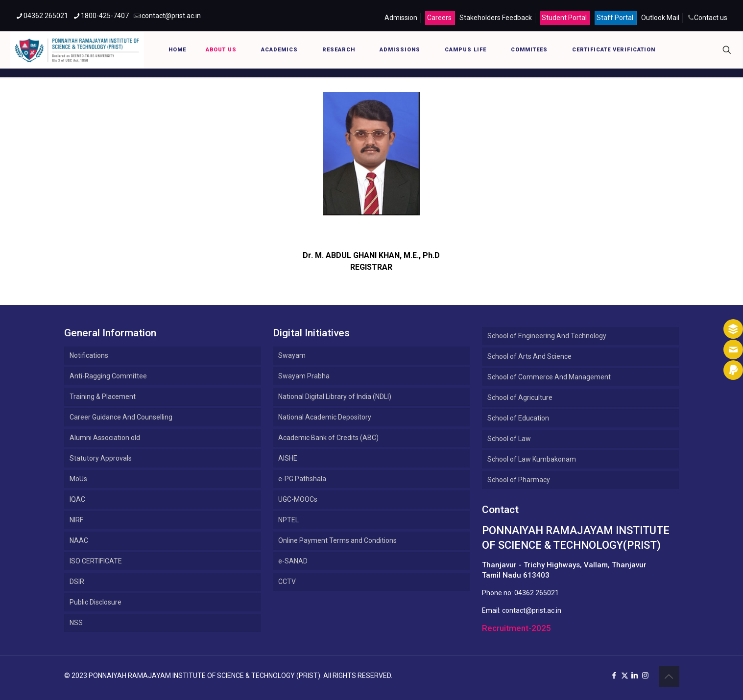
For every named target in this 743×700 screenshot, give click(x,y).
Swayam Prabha (304, 376)
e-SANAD (293, 561)
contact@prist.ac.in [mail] (171, 16)
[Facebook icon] (614, 676)
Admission (401, 18)
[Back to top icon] (669, 677)
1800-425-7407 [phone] (105, 16)
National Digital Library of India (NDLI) (335, 397)
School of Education (518, 418)
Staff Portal (615, 18)
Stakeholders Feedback (496, 18)
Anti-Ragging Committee (108, 376)
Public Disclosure (96, 602)
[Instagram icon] (645, 676)
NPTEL (288, 520)
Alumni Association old (105, 438)
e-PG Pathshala (302, 479)
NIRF (76, 520)
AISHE (288, 458)
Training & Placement (103, 397)
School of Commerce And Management (549, 377)
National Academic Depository (325, 417)
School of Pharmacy (519, 480)
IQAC (77, 499)
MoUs (78, 479)
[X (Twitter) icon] (625, 676)
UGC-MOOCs (298, 499)
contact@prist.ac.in (532, 610)
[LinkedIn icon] (635, 676)
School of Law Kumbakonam (532, 459)
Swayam (292, 355)
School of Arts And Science (529, 356)
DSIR (77, 582)
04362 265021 (537, 593)
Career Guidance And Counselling (121, 417)
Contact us (711, 18)
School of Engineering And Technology (547, 336)
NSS (76, 623)
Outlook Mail (660, 18)
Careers (439, 18)
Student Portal (564, 18)
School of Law (509, 439)
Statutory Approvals (101, 458)
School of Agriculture (520, 397)
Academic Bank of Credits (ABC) (328, 438)
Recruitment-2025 (516, 628)
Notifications (89, 355)
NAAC (79, 540)
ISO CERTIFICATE (96, 561)
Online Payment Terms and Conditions (337, 540)
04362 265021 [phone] (46, 16)
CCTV (287, 582)
